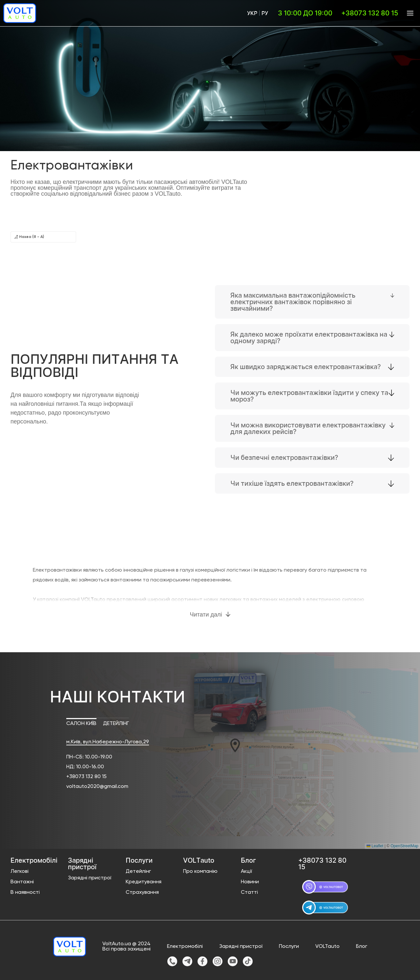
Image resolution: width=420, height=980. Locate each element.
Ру (265, 13)
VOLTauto (327, 947)
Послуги (289, 947)
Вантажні (22, 882)
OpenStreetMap (404, 846)
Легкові (20, 872)
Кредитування (144, 882)
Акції (246, 872)
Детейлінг (138, 872)
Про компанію (200, 872)
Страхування (142, 892)
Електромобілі (185, 947)
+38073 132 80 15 (86, 777)
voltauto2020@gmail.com (97, 787)
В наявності (25, 892)
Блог (362, 947)
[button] (210, 744)
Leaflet (375, 846)
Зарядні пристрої (90, 878)
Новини (250, 882)
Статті (249, 892)
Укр (252, 13)
